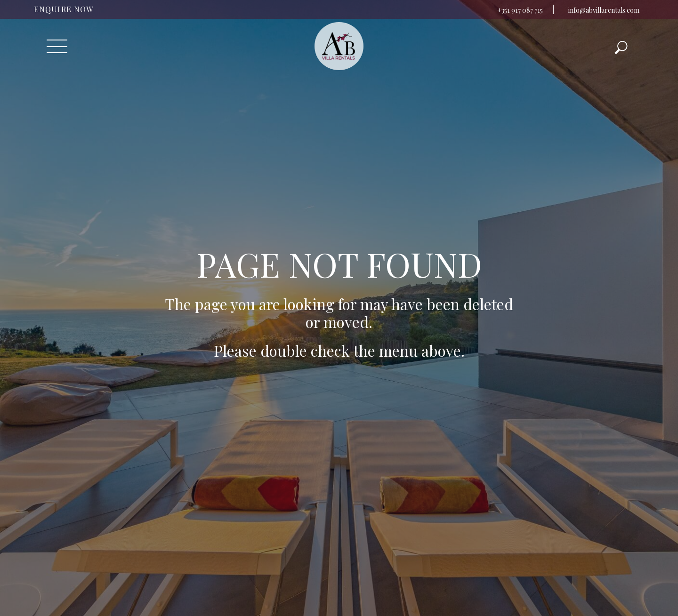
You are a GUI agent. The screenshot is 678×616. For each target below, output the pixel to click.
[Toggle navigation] (57, 46)
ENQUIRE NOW (64, 9)
